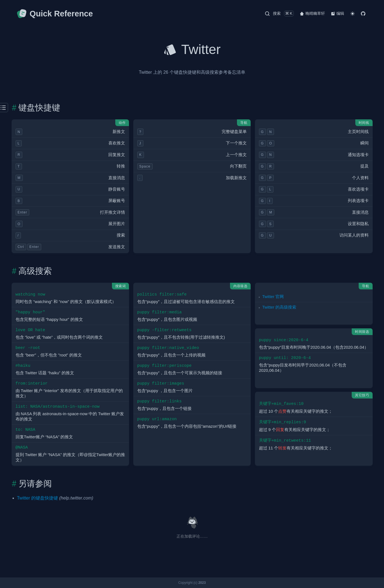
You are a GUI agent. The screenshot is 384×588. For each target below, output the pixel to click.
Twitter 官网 (273, 297)
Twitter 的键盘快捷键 (38, 498)
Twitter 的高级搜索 (279, 307)
